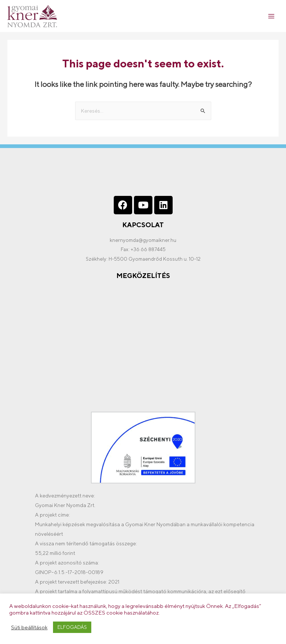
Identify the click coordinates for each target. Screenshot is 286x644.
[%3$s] (143, 345)
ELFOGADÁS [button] (72, 627)
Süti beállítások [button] (29, 627)
